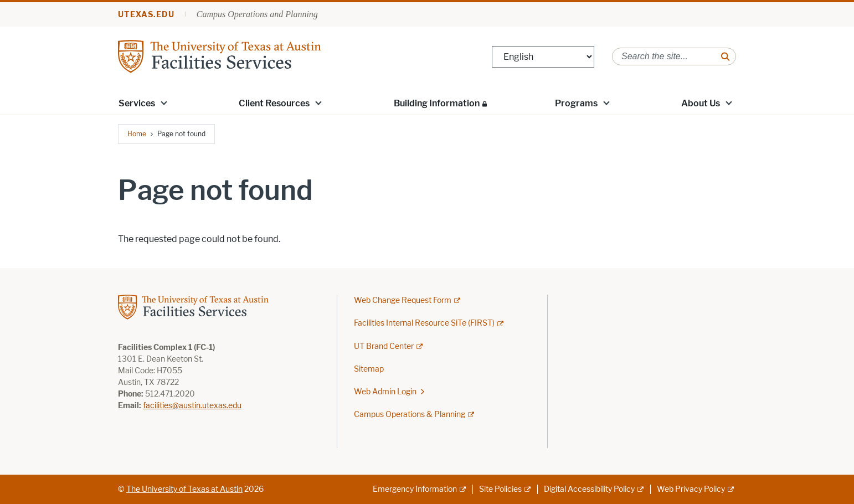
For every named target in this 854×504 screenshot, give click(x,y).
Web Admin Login (385, 392)
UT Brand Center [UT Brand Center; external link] (384, 346)
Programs (576, 103)
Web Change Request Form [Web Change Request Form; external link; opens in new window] (403, 300)
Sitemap (369, 369)
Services (137, 103)
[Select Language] (543, 57)
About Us (701, 103)
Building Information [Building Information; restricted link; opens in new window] (437, 103)
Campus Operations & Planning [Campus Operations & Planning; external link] (410, 415)
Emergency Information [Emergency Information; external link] (415, 489)
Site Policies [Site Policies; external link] (500, 489)
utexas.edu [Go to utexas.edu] (146, 15)
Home (137, 134)
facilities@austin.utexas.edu (192, 406)
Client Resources (274, 103)
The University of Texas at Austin (184, 489)
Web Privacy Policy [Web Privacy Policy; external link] (691, 489)
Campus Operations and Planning (257, 14)
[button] (164, 102)
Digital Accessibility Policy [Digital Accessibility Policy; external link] (589, 489)
